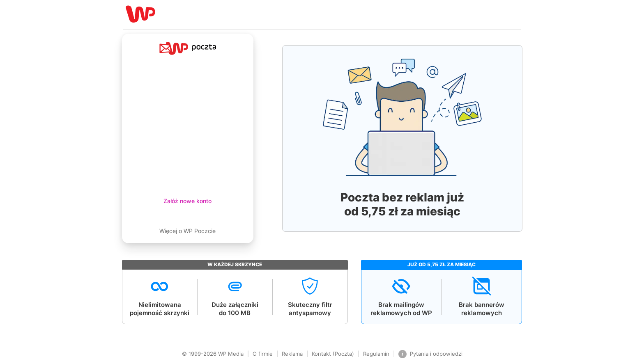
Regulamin (376, 354)
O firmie (263, 354)
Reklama (292, 354)
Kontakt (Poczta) (333, 354)
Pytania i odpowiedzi (430, 354)
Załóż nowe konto (187, 201)
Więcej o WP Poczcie (187, 231)
